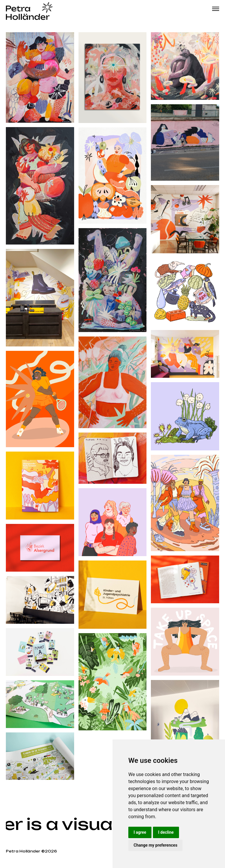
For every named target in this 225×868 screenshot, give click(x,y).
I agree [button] (140, 832)
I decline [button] (166, 832)
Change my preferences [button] (155, 845)
